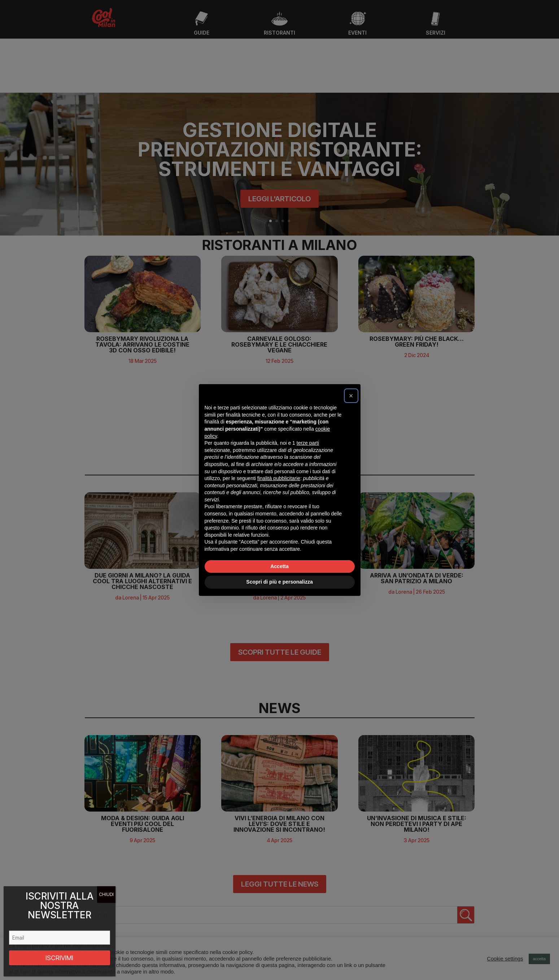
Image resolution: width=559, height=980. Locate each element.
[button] (351, 396)
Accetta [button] (279, 566)
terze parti (308, 443)
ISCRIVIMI (59, 958)
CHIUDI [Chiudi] (106, 894)
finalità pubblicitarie (279, 478)
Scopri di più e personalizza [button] (279, 582)
